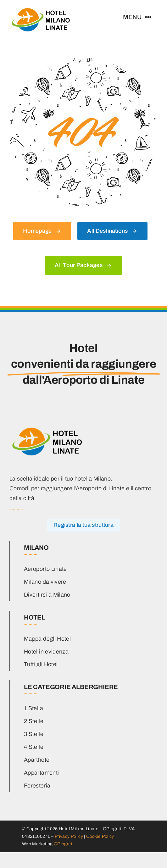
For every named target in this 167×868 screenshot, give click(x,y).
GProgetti (64, 844)
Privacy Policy (69, 836)
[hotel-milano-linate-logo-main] (41, 9)
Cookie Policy (100, 836)
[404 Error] (83, 61)
